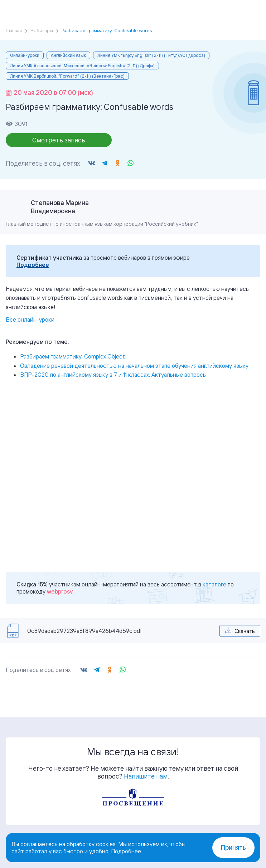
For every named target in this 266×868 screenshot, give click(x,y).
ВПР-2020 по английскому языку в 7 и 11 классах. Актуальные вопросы (113, 375)
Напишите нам (146, 776)
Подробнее (33, 265)
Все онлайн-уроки (30, 320)
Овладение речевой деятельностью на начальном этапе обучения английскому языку (134, 366)
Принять (233, 847)
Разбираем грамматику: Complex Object (72, 356)
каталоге (214, 584)
